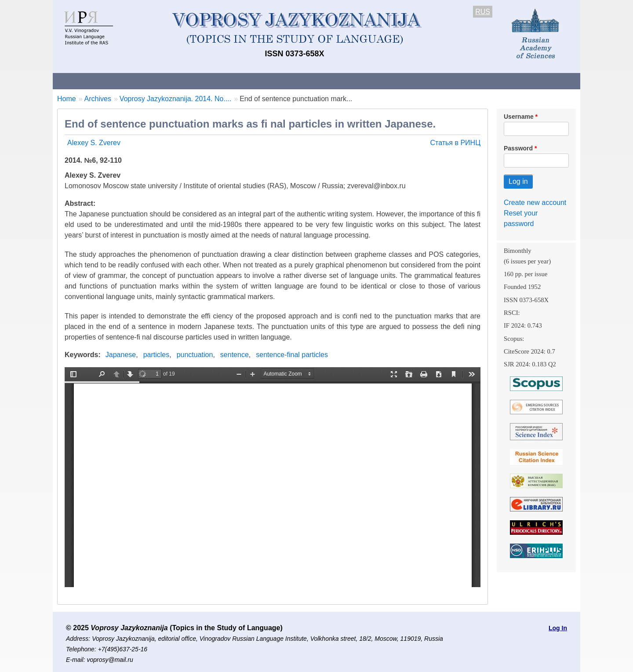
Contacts (148, 81)
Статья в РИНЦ (455, 143)
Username (519, 117)
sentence (235, 355)
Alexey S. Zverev (94, 143)
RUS (483, 12)
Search (518, 81)
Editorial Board (466, 81)
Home (67, 99)
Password (518, 148)
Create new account (535, 203)
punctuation (195, 355)
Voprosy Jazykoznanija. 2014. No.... (175, 99)
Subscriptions (404, 81)
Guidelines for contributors (221, 81)
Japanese (121, 355)
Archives (352, 81)
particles (156, 355)
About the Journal (89, 81)
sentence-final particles (292, 355)
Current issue (300, 81)
